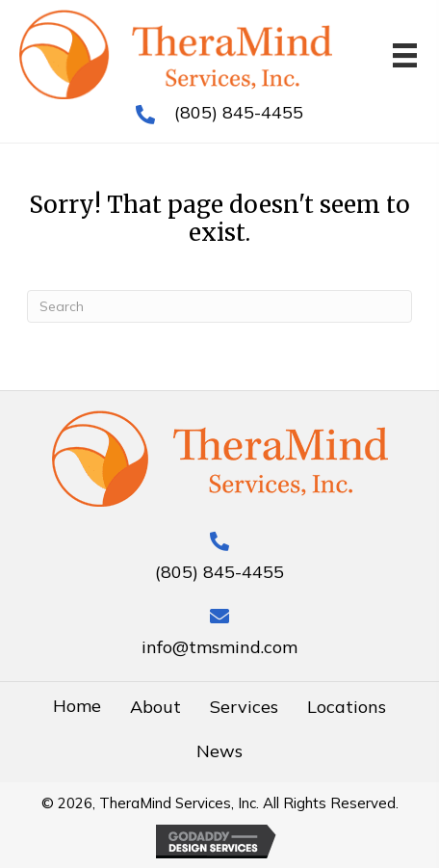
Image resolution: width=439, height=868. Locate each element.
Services (244, 707)
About (155, 707)
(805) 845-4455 (239, 112)
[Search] (219, 306)
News (219, 751)
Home (77, 706)
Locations (347, 707)
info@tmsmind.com (219, 647)
